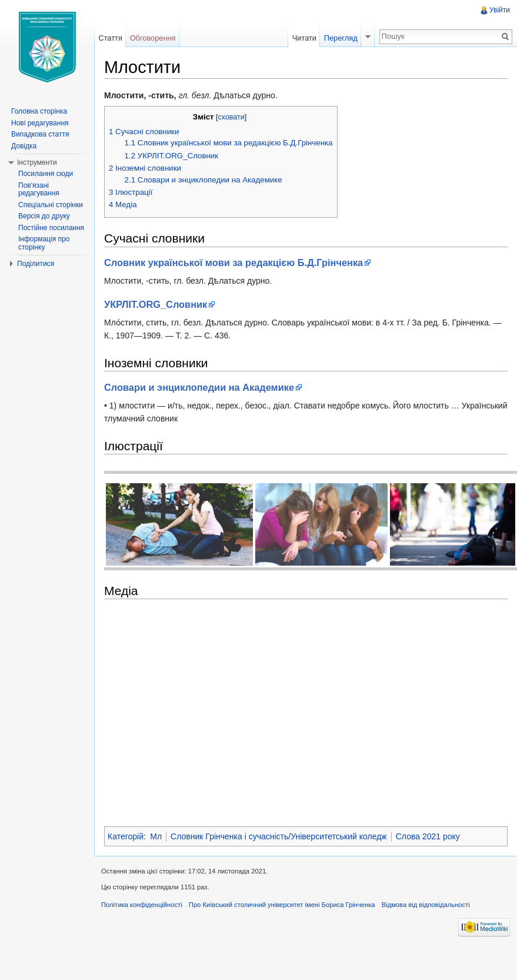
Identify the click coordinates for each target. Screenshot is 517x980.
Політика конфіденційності (142, 905)
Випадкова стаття (40, 134)
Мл (156, 836)
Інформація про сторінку (44, 243)
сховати (231, 117)
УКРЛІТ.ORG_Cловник (156, 304)
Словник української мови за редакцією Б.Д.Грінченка (234, 263)
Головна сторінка (39, 111)
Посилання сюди (46, 174)
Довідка (24, 146)
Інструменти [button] (37, 162)
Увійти (500, 10)
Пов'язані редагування (39, 190)
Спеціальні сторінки (51, 205)
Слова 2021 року (428, 836)
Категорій (126, 836)
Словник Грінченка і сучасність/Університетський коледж (279, 836)
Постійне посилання (51, 228)
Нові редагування (40, 123)
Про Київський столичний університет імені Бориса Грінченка (282, 905)
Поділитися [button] (36, 264)
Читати (304, 38)
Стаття (110, 38)
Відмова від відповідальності (426, 905)
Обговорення (153, 38)
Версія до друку (44, 216)
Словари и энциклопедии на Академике (199, 387)
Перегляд (341, 38)
